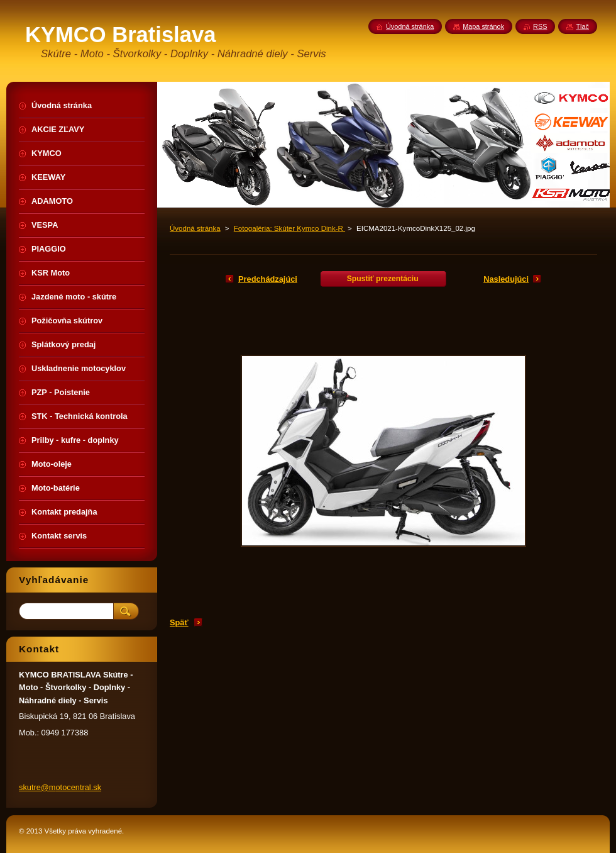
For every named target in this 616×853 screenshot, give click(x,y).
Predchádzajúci (268, 279)
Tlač (582, 26)
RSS (540, 26)
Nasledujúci (506, 279)
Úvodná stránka (195, 228)
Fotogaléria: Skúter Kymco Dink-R (289, 228)
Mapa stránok (483, 26)
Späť (179, 622)
